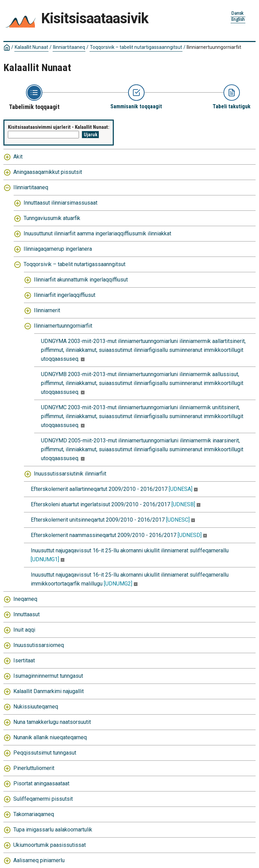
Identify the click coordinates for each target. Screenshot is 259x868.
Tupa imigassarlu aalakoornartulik (53, 830)
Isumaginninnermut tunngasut (48, 676)
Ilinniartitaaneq (69, 47)
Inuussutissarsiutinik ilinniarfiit (70, 474)
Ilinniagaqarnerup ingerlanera (58, 249)
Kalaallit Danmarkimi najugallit (49, 691)
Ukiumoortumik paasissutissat (50, 845)
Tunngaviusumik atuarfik (52, 218)
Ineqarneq (25, 599)
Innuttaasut (26, 614)
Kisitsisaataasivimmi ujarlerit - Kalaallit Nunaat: (59, 127)
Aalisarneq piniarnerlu (39, 860)
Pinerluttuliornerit (34, 768)
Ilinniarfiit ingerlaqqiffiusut (65, 295)
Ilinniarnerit (47, 310)
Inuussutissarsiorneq (39, 645)
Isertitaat (24, 660)
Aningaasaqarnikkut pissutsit (48, 172)
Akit (18, 157)
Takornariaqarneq (34, 814)
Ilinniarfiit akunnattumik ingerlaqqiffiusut (81, 280)
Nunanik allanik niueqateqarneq (50, 737)
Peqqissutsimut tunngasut (45, 753)
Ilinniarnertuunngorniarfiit (214, 47)
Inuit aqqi (24, 630)
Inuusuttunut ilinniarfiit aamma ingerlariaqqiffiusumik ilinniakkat (97, 233)
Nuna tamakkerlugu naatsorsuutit (52, 722)
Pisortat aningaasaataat (41, 783)
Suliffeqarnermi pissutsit (43, 799)
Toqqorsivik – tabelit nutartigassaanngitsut (136, 47)
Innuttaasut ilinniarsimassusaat (60, 203)
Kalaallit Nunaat (31, 47)
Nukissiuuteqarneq (36, 707)
